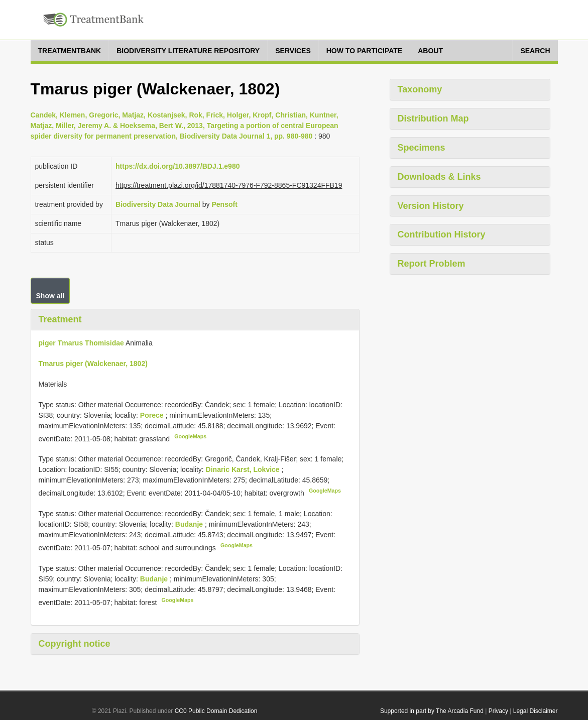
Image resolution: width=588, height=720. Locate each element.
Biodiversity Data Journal (158, 204)
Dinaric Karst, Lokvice (244, 469)
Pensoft (224, 204)
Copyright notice (75, 644)
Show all (50, 296)
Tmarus (71, 343)
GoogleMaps (190, 436)
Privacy (498, 711)
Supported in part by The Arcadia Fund (432, 711)
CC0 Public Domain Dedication (216, 711)
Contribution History (442, 234)
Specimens (422, 148)
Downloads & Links (439, 177)
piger (47, 343)
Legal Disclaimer (536, 711)
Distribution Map (433, 118)
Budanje (190, 524)
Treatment (60, 319)
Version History (431, 206)
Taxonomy (420, 89)
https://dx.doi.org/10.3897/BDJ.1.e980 (178, 166)
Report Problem (432, 264)
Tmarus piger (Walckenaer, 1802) (93, 364)
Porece (153, 415)
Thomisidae (104, 343)
